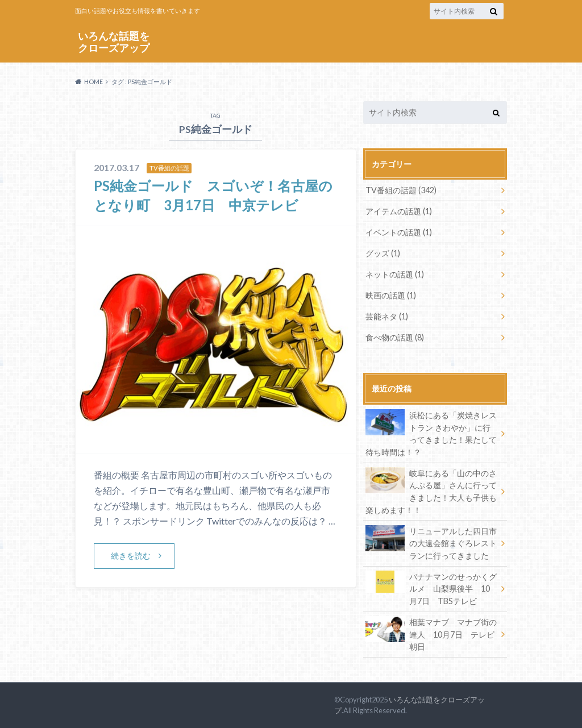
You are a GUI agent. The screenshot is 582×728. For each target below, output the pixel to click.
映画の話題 (391, 295)
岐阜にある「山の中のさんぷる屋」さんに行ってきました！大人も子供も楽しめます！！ (431, 491)
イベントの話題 (399, 232)
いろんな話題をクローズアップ (114, 42)
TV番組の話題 (401, 190)
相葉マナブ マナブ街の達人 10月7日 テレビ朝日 (431, 634)
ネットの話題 (395, 274)
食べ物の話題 (395, 337)
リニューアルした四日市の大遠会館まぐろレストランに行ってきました (431, 543)
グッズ (383, 253)
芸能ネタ (387, 316)
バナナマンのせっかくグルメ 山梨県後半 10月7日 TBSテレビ (431, 588)
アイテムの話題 (399, 211)
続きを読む (131, 556)
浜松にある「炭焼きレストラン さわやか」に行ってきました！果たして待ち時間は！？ (431, 433)
